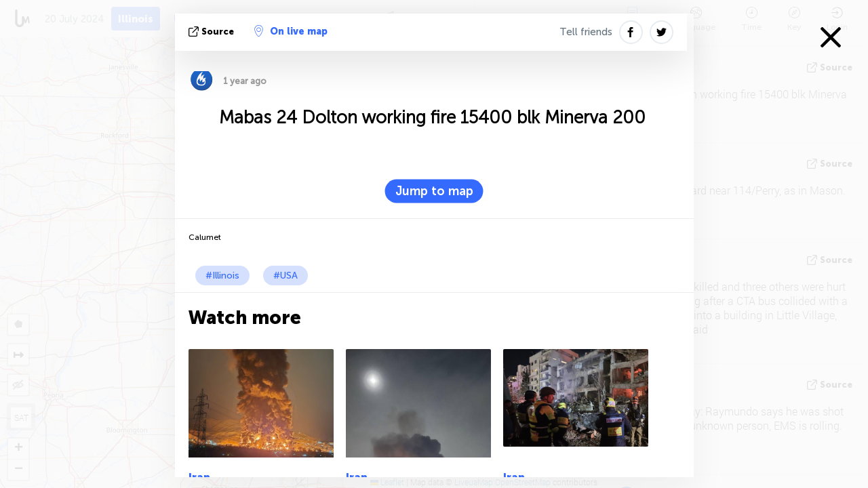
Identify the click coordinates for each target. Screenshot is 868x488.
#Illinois (222, 276)
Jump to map (434, 191)
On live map (291, 31)
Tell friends (586, 32)
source (213, 32)
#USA (285, 276)
